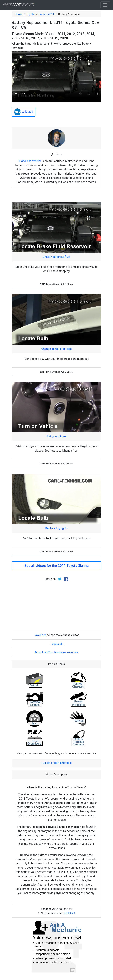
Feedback (57, 644)
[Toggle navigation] (105, 5)
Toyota (30, 14)
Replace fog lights (56, 528)
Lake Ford (40, 635)
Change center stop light (56, 349)
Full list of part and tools (56, 763)
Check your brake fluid (57, 257)
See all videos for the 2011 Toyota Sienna (56, 566)
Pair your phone (56, 436)
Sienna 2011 (46, 14)
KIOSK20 (69, 913)
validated (23, 112)
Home (18, 14)
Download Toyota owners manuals (57, 652)
